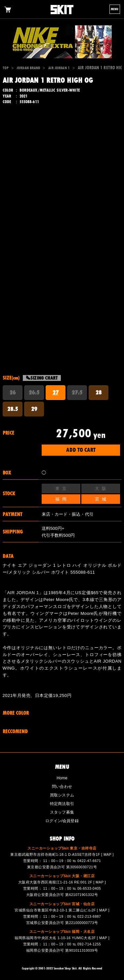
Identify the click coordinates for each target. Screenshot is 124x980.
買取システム (62, 795)
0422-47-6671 (89, 861)
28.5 (13, 409)
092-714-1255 (89, 944)
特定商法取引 (62, 804)
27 (56, 392)
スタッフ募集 (62, 812)
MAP (107, 854)
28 (99, 392)
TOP (6, 68)
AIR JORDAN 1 (59, 68)
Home (62, 778)
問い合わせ (62, 787)
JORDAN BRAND (28, 68)
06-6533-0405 (89, 888)
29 (34, 409)
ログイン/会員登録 (62, 821)
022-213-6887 (89, 916)
